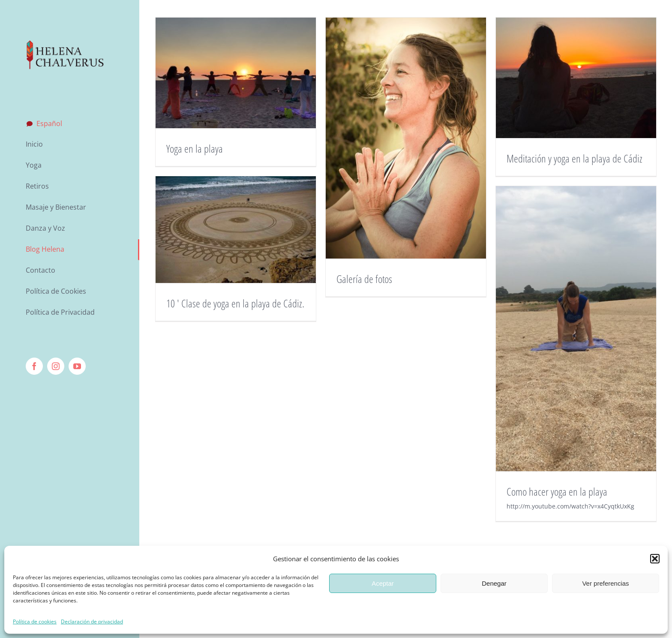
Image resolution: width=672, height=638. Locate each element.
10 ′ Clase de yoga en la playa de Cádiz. (235, 303)
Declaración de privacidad (92, 621)
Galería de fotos (364, 279)
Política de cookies (35, 621)
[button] (655, 559)
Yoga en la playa (195, 148)
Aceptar (383, 583)
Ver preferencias (605, 583)
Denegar (494, 583)
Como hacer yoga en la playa (557, 491)
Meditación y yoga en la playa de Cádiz (574, 158)
